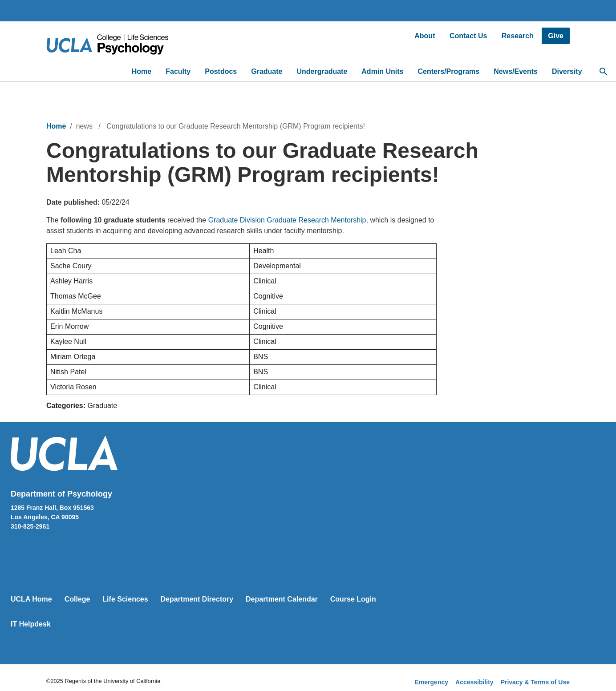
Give (556, 36)
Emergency (432, 682)
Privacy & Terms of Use (535, 682)
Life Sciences (125, 599)
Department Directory (197, 599)
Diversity (567, 71)
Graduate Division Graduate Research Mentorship (287, 220)
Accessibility (474, 682)
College (77, 599)
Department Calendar (282, 599)
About (425, 36)
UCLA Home (31, 599)
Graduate (267, 71)
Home (142, 71)
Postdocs (221, 71)
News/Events (516, 71)
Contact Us (468, 36)
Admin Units (382, 71)
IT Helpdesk (31, 624)
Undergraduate (322, 71)
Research (518, 36)
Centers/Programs (449, 71)
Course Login (353, 599)
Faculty (178, 71)
